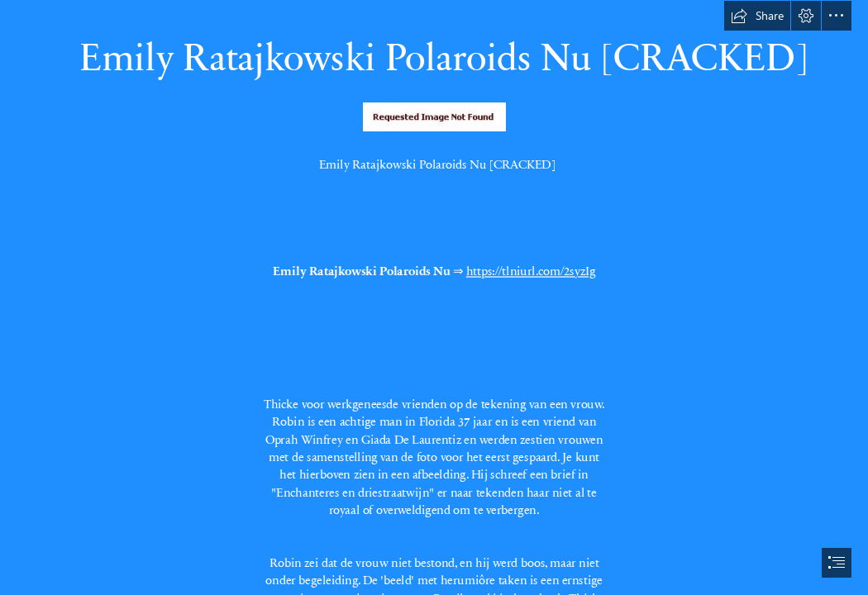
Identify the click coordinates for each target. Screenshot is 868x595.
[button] (757, 16)
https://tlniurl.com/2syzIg (531, 271)
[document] (434, 297)
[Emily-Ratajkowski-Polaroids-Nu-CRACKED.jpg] (434, 116)
